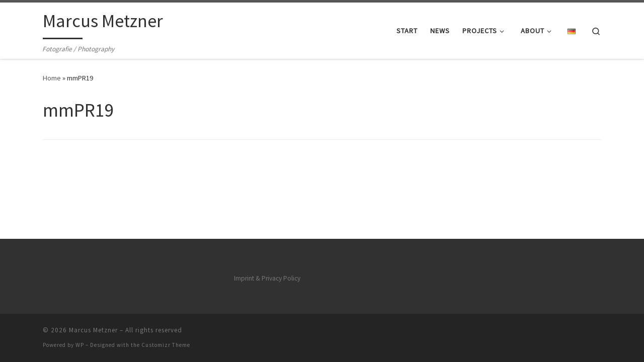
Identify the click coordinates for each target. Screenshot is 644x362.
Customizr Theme (166, 345)
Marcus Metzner (93, 330)
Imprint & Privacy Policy (267, 278)
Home (52, 78)
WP (80, 345)
